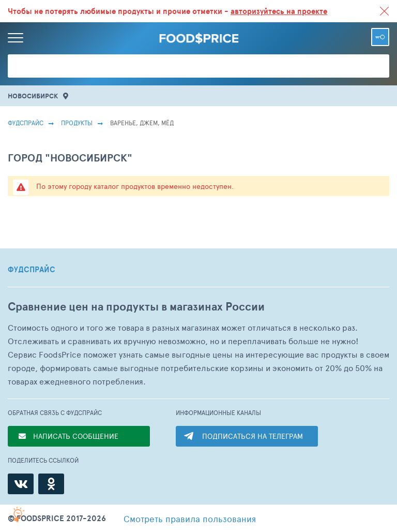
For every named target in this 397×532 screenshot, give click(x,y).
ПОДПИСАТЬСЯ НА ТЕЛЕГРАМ (253, 436)
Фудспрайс (26, 123)
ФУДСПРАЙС (32, 270)
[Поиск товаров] (198, 66)
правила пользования (190, 519)
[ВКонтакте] (21, 484)
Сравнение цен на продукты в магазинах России (136, 307)
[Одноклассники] (51, 484)
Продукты (77, 123)
